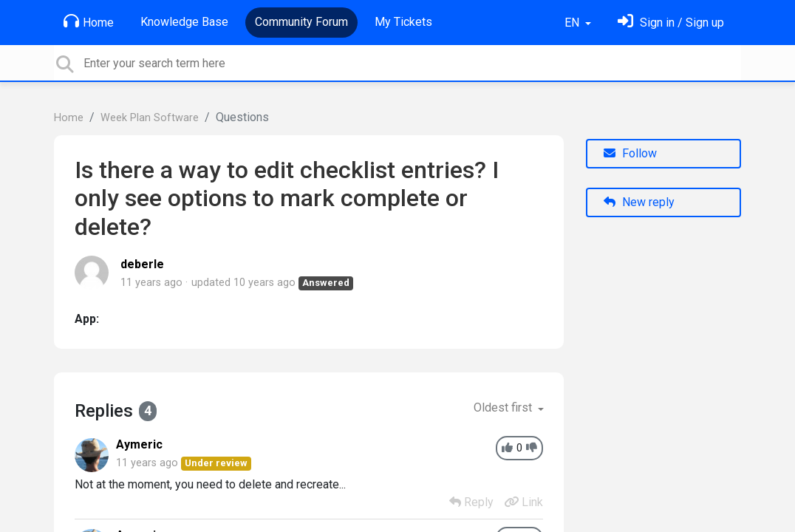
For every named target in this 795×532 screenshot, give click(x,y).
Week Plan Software (150, 118)
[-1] (532, 448)
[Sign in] (671, 23)
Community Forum (301, 22)
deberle (142, 264)
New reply (639, 202)
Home (89, 21)
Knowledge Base (184, 22)
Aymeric (139, 444)
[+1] (507, 448)
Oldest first (504, 407)
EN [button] (573, 23)
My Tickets (403, 22)
